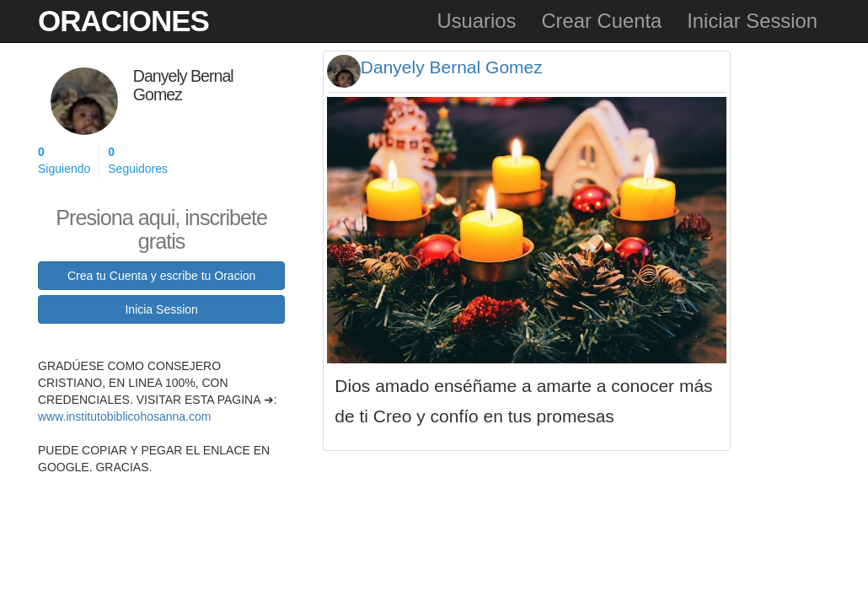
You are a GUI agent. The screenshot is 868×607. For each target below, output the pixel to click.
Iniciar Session (752, 21)
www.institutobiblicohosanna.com (124, 416)
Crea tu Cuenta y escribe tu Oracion (161, 276)
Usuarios (476, 21)
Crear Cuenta (601, 21)
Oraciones (123, 21)
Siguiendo (64, 159)
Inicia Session (161, 309)
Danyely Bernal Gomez (452, 67)
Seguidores (138, 159)
